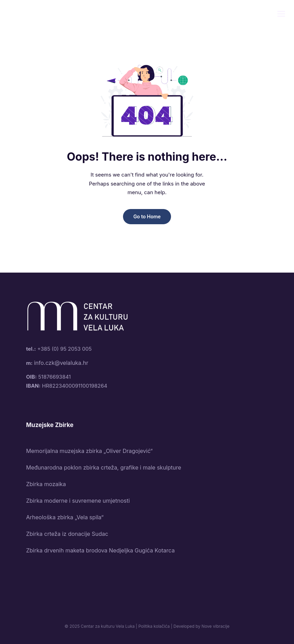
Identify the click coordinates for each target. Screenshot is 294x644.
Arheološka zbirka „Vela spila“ (65, 517)
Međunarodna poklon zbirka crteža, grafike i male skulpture (104, 467)
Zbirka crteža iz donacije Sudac (67, 534)
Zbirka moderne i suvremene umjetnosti (78, 501)
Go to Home (147, 216)
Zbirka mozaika (46, 484)
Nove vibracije (215, 626)
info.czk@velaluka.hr (61, 363)
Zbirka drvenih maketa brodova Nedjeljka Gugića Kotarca (101, 550)
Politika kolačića (154, 626)
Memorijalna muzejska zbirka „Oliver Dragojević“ (89, 451)
